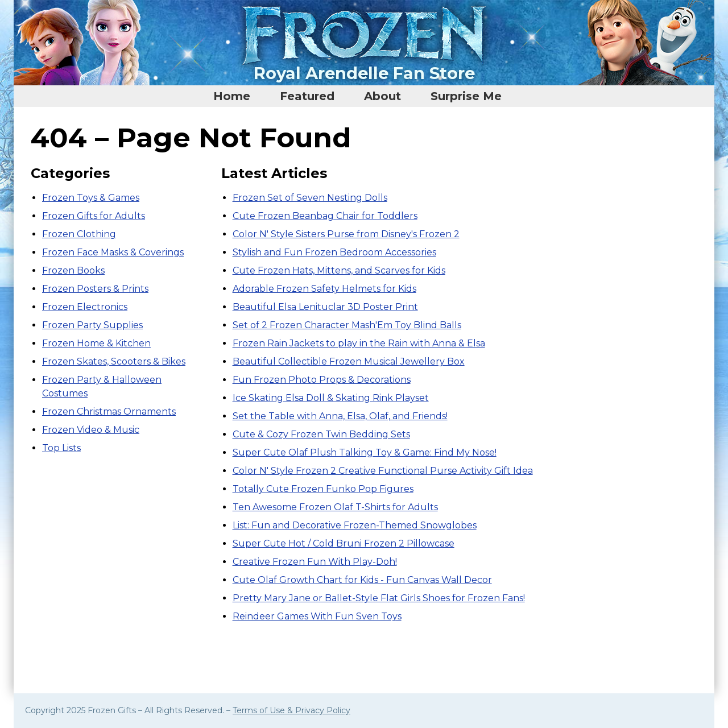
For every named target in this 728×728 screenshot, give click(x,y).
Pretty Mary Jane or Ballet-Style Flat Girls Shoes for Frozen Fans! (379, 598)
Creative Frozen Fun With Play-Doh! (315, 562)
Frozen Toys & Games (91, 198)
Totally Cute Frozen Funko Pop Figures (323, 489)
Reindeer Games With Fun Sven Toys (317, 616)
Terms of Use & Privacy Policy (291, 710)
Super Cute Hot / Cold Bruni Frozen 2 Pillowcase (344, 543)
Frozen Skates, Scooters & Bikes (114, 361)
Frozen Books (73, 270)
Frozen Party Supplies (92, 325)
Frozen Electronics (85, 307)
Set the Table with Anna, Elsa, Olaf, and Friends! (340, 416)
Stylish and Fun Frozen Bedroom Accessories (334, 252)
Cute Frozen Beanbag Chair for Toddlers (325, 216)
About (382, 96)
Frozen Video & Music (91, 430)
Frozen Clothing (79, 234)
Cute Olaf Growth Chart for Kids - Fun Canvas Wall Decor (362, 580)
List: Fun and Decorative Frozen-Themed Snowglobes (355, 525)
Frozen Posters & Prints (95, 289)
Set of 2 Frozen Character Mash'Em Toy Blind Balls (347, 325)
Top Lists (61, 448)
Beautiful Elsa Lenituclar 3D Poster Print (325, 307)
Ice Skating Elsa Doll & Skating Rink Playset (331, 398)
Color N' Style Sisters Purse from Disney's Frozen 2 (346, 234)
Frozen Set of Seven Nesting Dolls (310, 198)
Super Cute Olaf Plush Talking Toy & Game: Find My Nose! (365, 452)
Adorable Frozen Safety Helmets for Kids (324, 289)
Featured (307, 96)
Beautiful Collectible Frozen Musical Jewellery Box (349, 361)
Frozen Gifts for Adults (94, 216)
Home (232, 96)
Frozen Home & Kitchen (96, 343)
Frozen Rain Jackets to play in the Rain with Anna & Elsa (359, 343)
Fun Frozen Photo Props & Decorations (322, 380)
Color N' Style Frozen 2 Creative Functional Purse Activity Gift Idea (383, 471)
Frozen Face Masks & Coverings (113, 252)
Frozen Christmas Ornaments (109, 411)
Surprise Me (466, 96)
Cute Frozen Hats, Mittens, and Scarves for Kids (339, 270)
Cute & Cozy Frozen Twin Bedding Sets (321, 434)
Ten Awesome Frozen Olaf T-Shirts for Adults (335, 507)
